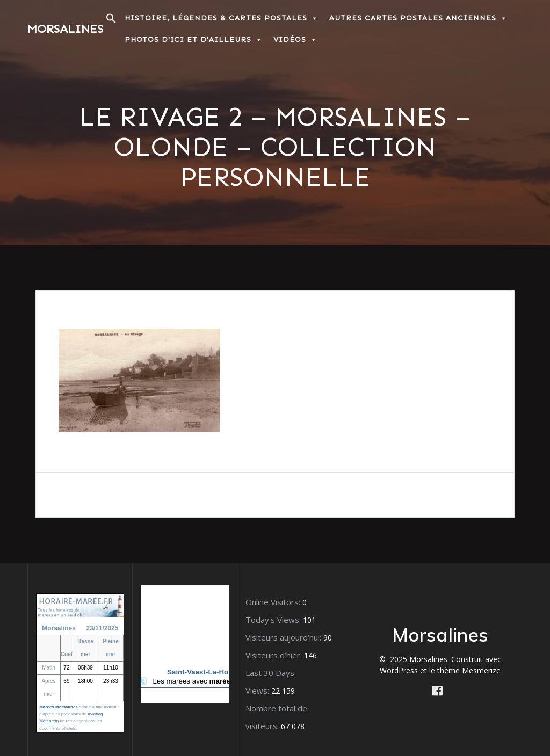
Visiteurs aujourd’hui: (284, 637)
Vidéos (295, 39)
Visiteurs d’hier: (275, 655)
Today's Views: (274, 620)
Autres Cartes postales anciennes (418, 18)
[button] (111, 21)
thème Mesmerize (469, 670)
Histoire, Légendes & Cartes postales (222, 18)
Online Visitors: (274, 602)
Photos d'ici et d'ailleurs (194, 39)
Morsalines (65, 29)
